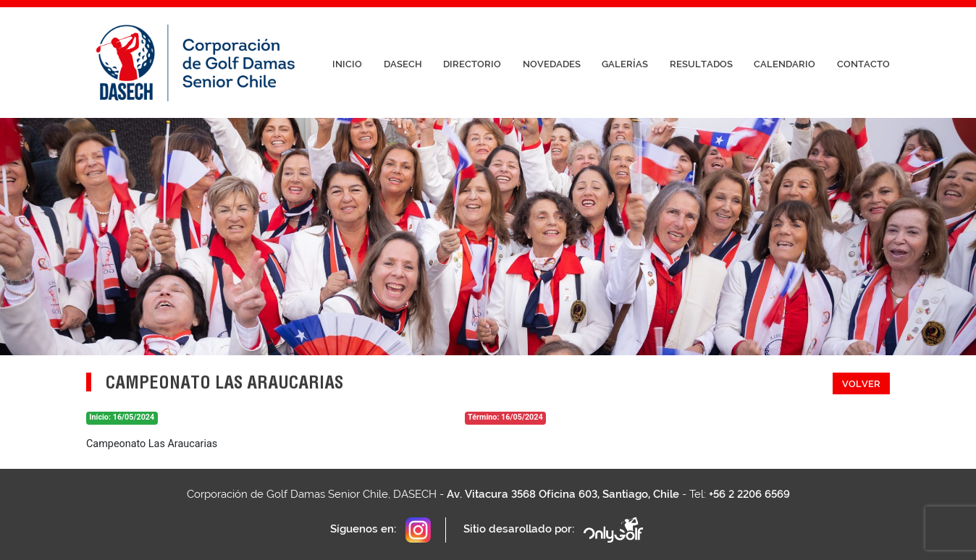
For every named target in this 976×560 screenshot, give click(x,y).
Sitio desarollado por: (554, 530)
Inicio (347, 64)
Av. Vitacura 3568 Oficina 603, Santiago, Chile (563, 494)
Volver (861, 384)
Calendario (784, 64)
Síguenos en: (380, 530)
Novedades (552, 64)
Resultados (701, 64)
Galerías (625, 64)
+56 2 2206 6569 (749, 494)
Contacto (863, 64)
